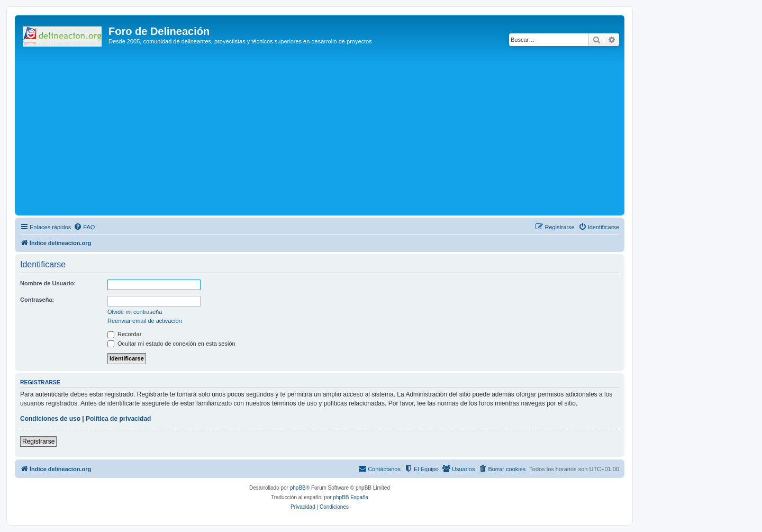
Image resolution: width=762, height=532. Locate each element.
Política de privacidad (118, 419)
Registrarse (38, 441)
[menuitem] (84, 227)
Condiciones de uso (50, 419)
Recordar (124, 334)
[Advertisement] (335, 133)
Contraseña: (37, 300)
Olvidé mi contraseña (135, 312)
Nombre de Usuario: (48, 283)
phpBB (298, 488)
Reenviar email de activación (145, 321)
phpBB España (351, 497)
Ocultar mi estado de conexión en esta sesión (171, 344)
